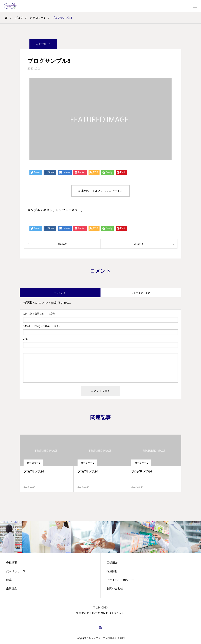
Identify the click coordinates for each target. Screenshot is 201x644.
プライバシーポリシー (120, 580)
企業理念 (12, 588)
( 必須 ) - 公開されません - (42, 326)
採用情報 (112, 571)
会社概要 (12, 563)
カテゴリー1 (33, 463)
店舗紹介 (112, 563)
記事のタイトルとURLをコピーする (100, 191)
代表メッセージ (16, 571)
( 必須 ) (40, 314)
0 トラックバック (141, 293)
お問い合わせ (115, 588)
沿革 (9, 580)
